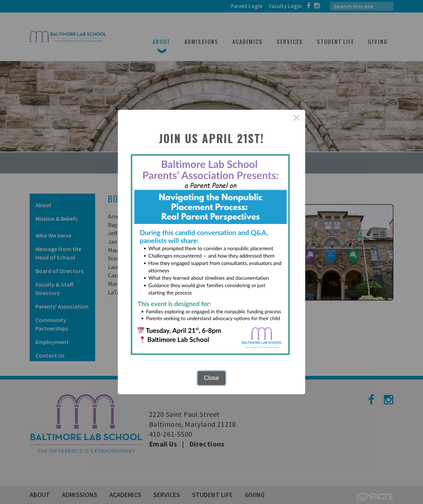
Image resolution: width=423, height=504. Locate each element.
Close (212, 378)
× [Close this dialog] (296, 119)
